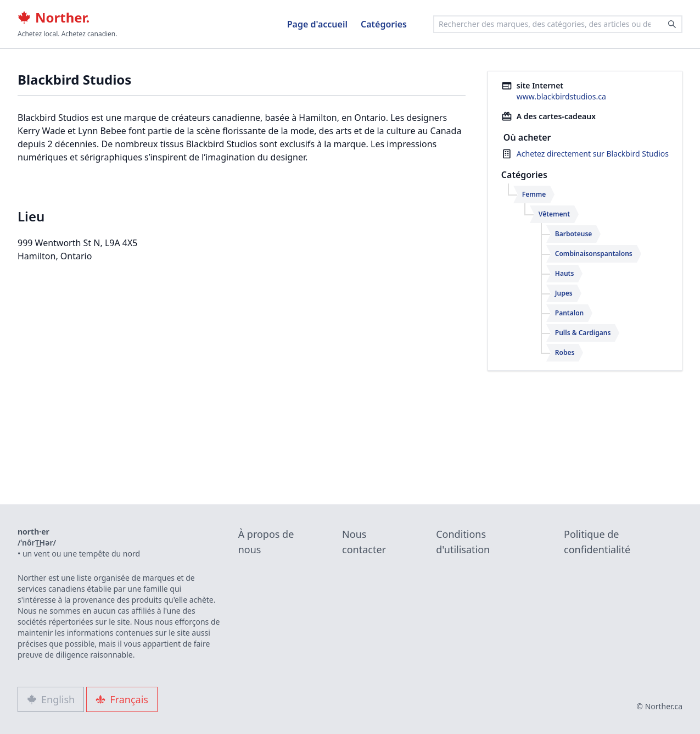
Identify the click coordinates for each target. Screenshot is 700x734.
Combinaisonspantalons (594, 254)
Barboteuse (574, 234)
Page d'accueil (317, 24)
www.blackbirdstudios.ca (561, 96)
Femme (534, 194)
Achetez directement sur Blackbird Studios (593, 154)
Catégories (384, 24)
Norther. (54, 18)
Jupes (564, 293)
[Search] (672, 24)
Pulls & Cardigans (583, 333)
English (51, 699)
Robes (565, 352)
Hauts (565, 273)
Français (122, 699)
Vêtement (554, 214)
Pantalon (569, 313)
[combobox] (558, 24)
